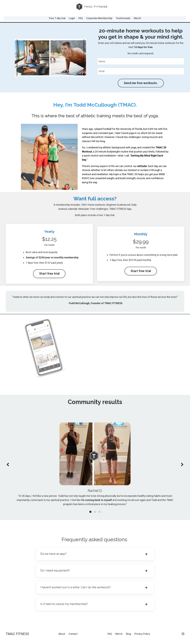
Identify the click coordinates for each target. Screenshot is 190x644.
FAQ (81, 18)
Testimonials (123, 18)
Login (72, 18)
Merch (137, 18)
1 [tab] (90, 514)
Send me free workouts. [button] (141, 83)
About (62, 637)
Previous (8, 466)
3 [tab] (100, 514)
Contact (73, 637)
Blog (128, 637)
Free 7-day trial (57, 18)
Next (182, 466)
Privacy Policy (142, 637)
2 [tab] (95, 514)
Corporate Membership (99, 18)
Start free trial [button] (49, 274)
